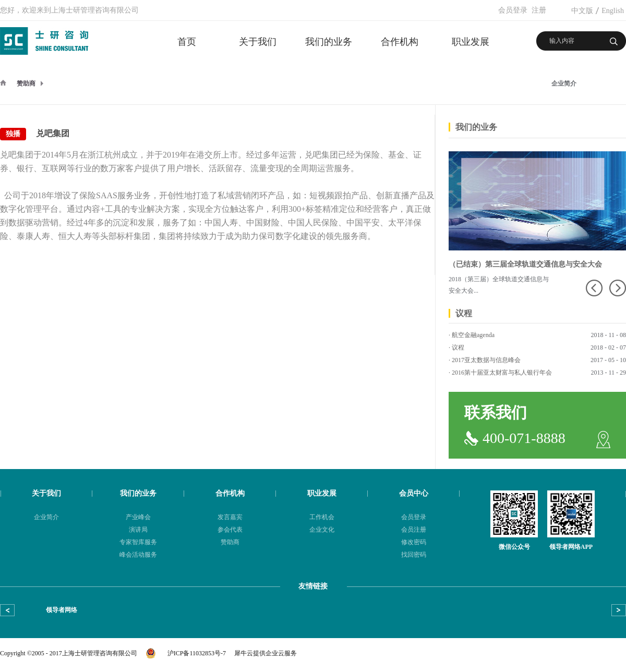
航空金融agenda (473, 335)
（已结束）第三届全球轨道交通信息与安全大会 (525, 264)
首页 (187, 42)
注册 (539, 10)
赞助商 (26, 83)
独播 (13, 134)
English (613, 11)
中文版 (582, 11)
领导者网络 (62, 610)
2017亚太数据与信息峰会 (486, 360)
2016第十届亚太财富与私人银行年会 (502, 373)
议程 (458, 347)
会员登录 (513, 10)
